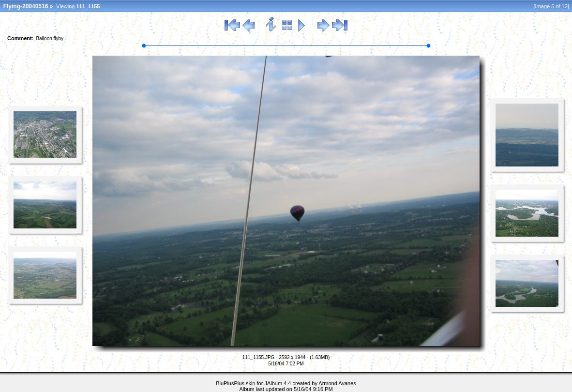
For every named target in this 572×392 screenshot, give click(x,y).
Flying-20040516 (26, 6)
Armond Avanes (337, 383)
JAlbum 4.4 (278, 383)
